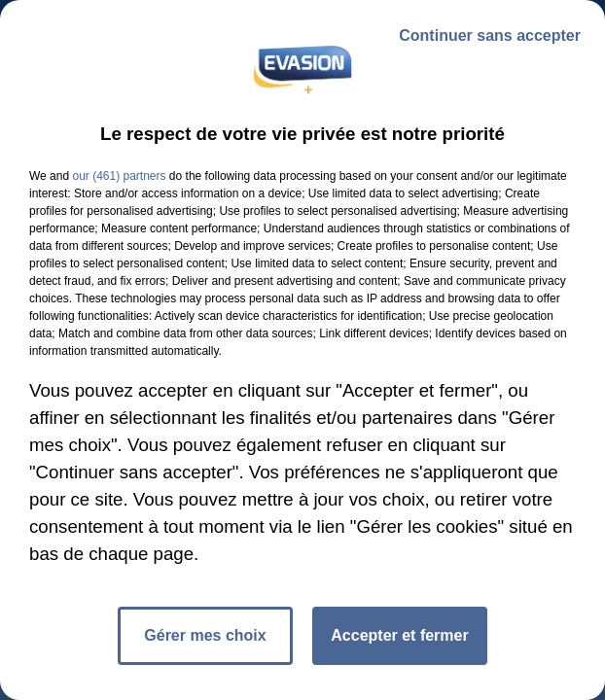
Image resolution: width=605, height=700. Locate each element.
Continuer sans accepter (490, 35)
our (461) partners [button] (119, 176)
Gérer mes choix (205, 635)
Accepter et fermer (399, 635)
